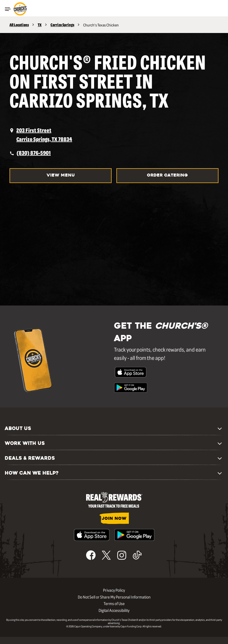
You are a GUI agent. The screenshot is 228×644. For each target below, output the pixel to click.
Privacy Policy (114, 590)
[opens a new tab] (114, 135)
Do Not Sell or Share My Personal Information (114, 597)
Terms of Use (114, 603)
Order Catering (167, 175)
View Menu (61, 175)
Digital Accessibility (114, 610)
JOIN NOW (114, 519)
